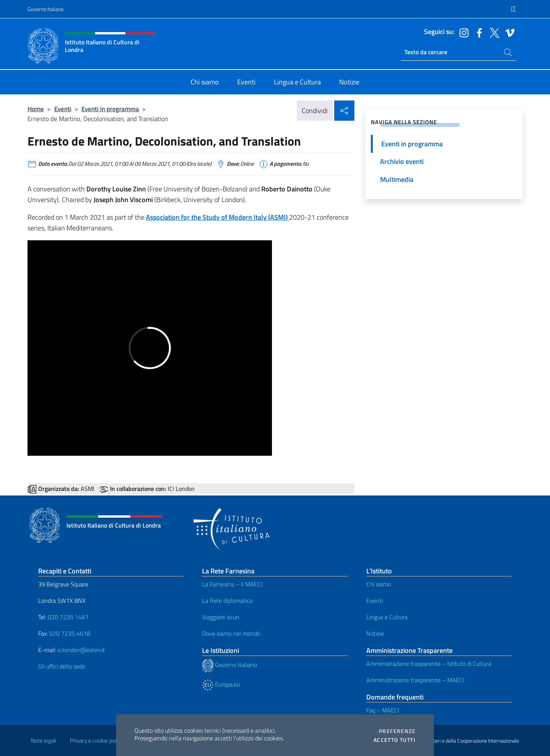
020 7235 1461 (68, 617)
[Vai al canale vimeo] (508, 32)
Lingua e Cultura (387, 617)
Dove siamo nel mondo (231, 633)
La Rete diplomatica (227, 601)
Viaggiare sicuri (221, 617)
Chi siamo (379, 584)
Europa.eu (221, 684)
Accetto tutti (395, 740)
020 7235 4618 (70, 633)
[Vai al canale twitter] (493, 32)
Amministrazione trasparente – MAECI (415, 680)
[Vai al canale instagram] (462, 32)
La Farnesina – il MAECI (232, 584)
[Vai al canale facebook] (477, 32)
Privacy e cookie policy (96, 741)
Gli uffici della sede (62, 666)
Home (36, 109)
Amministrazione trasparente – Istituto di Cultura (429, 664)
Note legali (44, 741)
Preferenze (397, 731)
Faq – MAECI (383, 710)
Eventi (63, 109)
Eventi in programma (110, 109)
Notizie (375, 633)
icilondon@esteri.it (81, 650)
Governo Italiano (45, 9)
